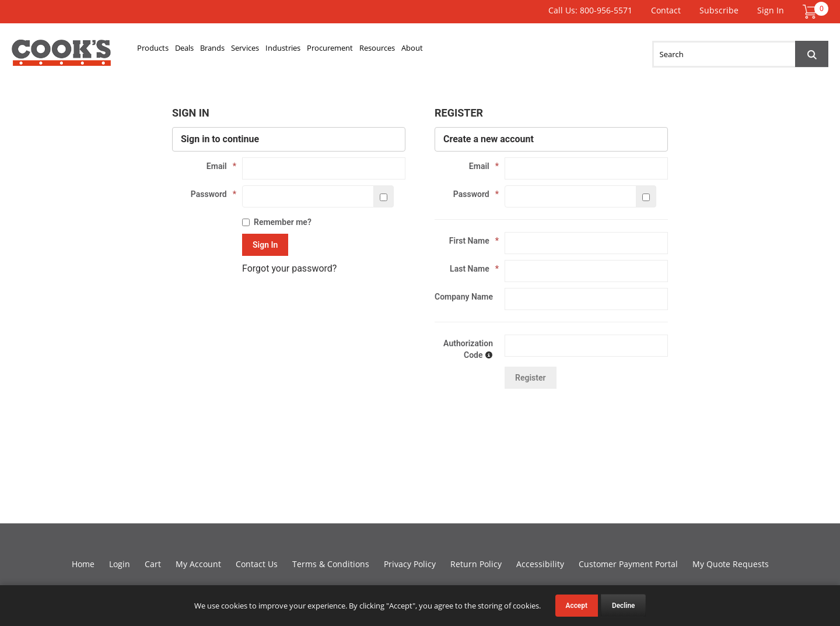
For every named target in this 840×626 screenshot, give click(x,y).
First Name (471, 241)
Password (211, 194)
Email (218, 166)
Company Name (464, 297)
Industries (367, 51)
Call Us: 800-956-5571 (590, 10)
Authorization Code (468, 349)
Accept (577, 606)
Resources (507, 51)
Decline (624, 606)
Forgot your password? (289, 268)
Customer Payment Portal (628, 564)
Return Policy (476, 564)
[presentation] (523, 425)
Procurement (437, 51)
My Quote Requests (731, 564)
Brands (258, 51)
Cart (153, 564)
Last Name (471, 269)
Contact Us (257, 564)
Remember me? (277, 222)
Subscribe (719, 10)
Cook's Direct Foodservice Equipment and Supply (61, 57)
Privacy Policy (410, 564)
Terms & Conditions (331, 564)
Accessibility (540, 564)
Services (310, 51)
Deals (213, 51)
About (561, 51)
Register (531, 378)
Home (83, 564)
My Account (198, 564)
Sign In (771, 10)
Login (120, 564)
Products (163, 51)
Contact (666, 10)
